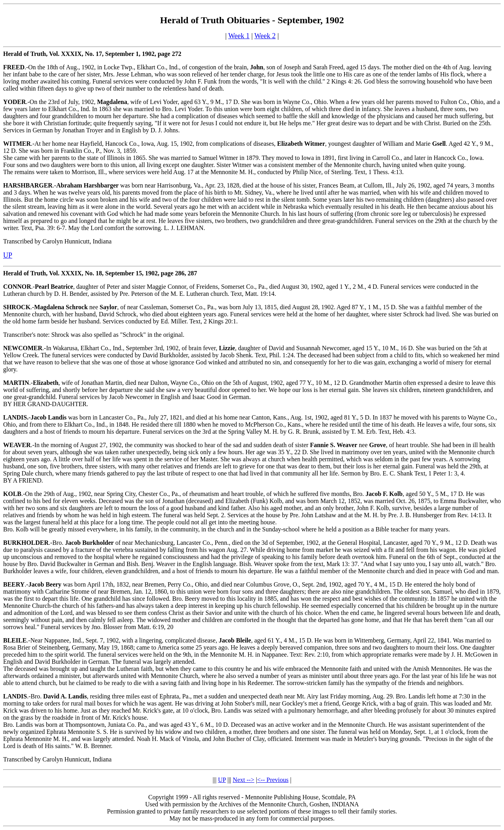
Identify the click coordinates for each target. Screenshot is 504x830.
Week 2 (265, 36)
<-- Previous (273, 780)
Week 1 (239, 36)
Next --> (244, 780)
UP (222, 780)
